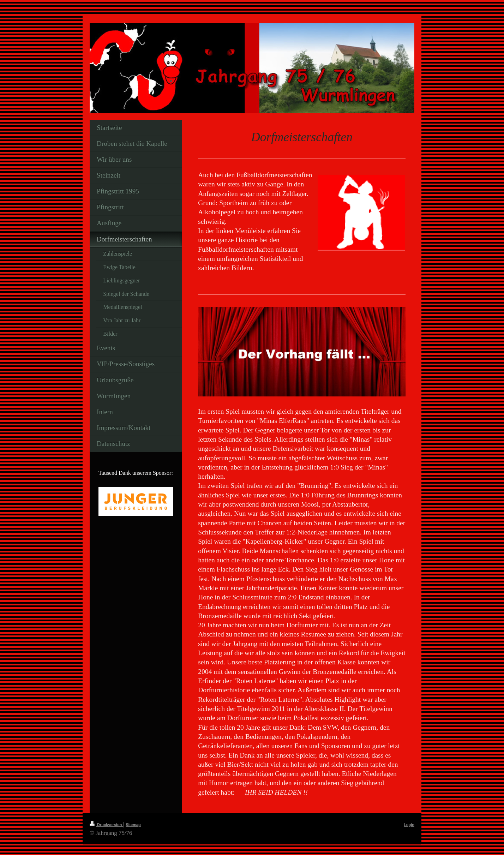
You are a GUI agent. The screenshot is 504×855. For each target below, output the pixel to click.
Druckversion (106, 825)
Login (409, 825)
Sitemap (133, 825)
